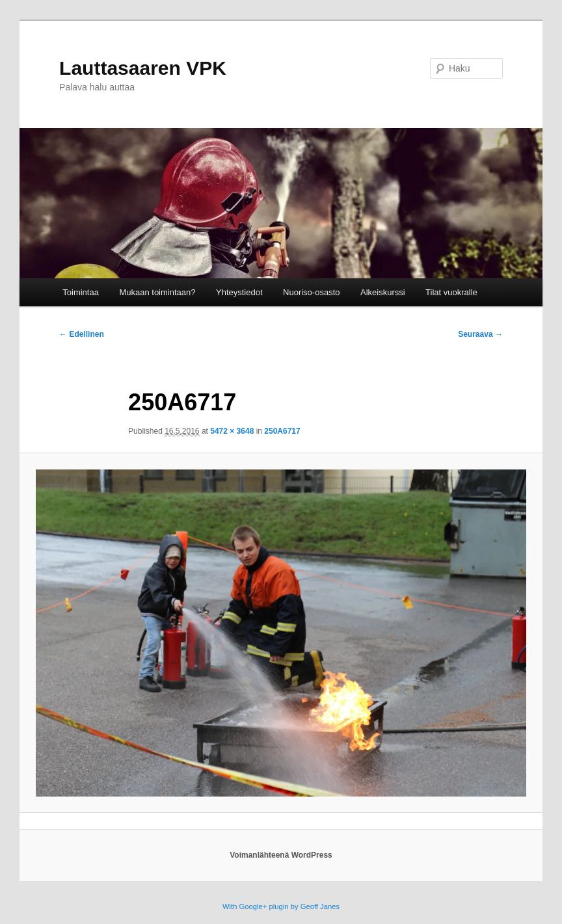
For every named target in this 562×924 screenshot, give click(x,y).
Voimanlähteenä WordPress (281, 855)
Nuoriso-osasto (311, 292)
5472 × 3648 (232, 431)
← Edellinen (82, 334)
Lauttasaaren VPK (143, 68)
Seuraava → (480, 334)
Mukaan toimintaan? (157, 292)
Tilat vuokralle (451, 292)
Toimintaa (81, 292)
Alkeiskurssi (383, 292)
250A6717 (282, 431)
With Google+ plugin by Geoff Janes (281, 906)
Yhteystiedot (239, 292)
